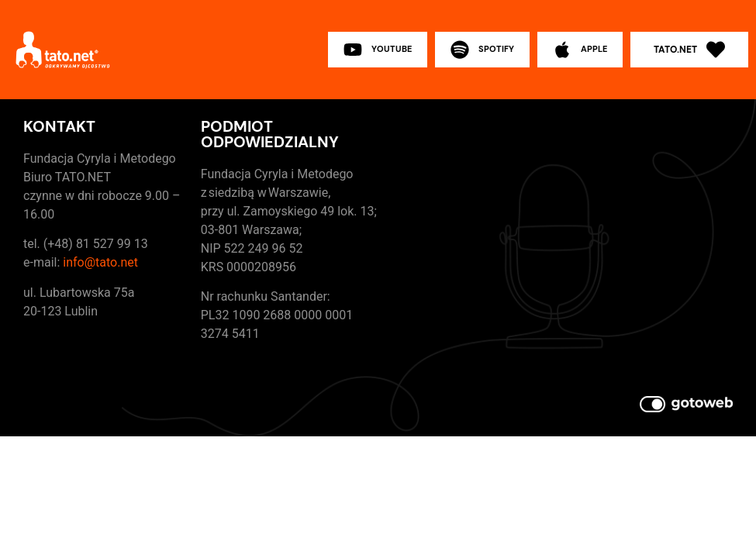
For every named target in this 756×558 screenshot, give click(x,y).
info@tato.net (100, 262)
